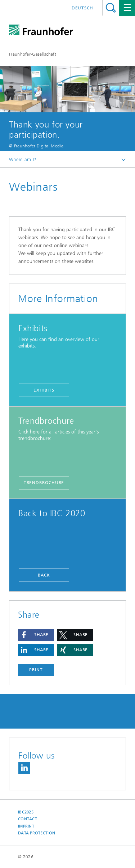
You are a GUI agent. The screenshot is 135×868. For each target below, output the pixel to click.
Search (111, 8)
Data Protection (37, 833)
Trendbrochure (44, 483)
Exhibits (44, 390)
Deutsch (82, 8)
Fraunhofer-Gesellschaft (33, 54)
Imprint (26, 826)
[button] (36, 635)
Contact (28, 819)
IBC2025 (26, 812)
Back (44, 575)
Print (36, 670)
